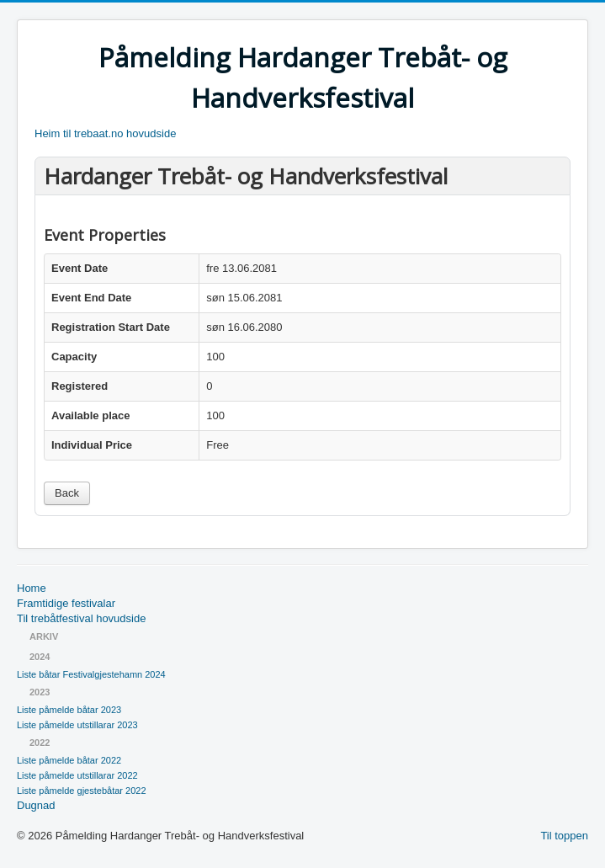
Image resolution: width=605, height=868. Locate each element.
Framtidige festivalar (66, 603)
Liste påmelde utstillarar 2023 (77, 725)
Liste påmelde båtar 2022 (69, 760)
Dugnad (36, 805)
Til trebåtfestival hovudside (81, 618)
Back (67, 493)
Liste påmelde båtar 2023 (69, 710)
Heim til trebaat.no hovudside (105, 133)
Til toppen (564, 836)
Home (32, 588)
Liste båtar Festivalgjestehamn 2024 (91, 674)
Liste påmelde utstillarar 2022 (77, 775)
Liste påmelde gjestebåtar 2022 (82, 791)
